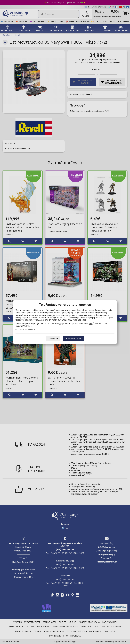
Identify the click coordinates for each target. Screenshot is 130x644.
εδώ (91, 324)
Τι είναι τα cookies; (26, 330)
